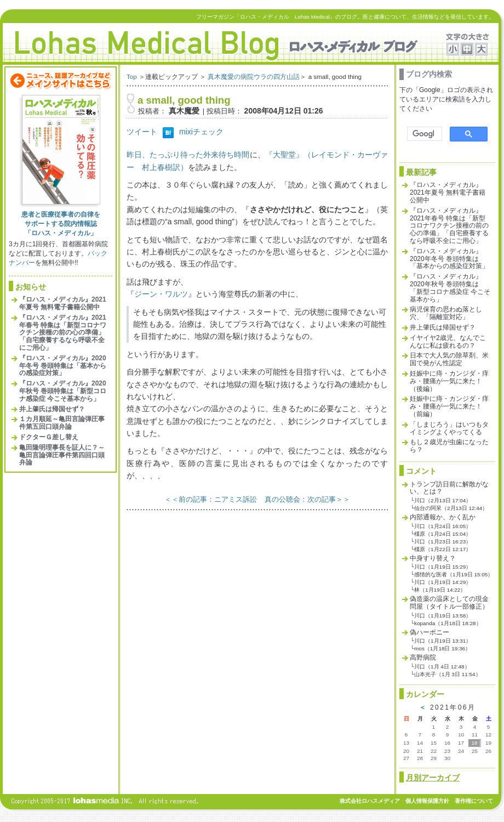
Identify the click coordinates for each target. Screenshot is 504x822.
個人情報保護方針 (427, 801)
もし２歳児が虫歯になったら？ (449, 446)
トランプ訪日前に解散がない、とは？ (449, 488)
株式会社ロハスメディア (370, 801)
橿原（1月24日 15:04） (443, 534)
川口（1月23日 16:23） (443, 542)
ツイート (142, 132)
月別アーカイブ (433, 778)
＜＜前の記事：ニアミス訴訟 (211, 499)
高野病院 (423, 657)
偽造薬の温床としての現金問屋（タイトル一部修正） (449, 603)
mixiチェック (201, 132)
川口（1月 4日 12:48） (442, 667)
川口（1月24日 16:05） (443, 526)
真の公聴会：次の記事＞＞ (307, 499)
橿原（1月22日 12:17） (443, 549)
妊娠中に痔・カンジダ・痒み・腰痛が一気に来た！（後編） (449, 381)
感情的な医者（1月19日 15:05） (454, 574)
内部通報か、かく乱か (443, 517)
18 (474, 743)
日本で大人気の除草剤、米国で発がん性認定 (449, 359)
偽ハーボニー (429, 632)
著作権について (474, 801)
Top (132, 76)
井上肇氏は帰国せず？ (52, 409)
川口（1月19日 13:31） (443, 641)
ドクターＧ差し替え (49, 437)
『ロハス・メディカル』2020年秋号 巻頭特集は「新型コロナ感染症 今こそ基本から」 (63, 391)
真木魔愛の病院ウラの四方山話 (254, 76)
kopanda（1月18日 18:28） (448, 623)
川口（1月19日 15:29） (443, 567)
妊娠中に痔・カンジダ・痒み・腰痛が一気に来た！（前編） (449, 406)
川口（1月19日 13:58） (443, 616)
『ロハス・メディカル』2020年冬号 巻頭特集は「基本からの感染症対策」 (63, 366)
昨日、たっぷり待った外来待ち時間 (188, 155)
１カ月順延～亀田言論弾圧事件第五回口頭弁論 (62, 423)
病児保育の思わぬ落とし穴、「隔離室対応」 (446, 313)
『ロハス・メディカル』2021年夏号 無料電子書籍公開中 (63, 303)
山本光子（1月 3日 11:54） (448, 674)
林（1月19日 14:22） (440, 590)
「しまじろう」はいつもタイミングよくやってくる (449, 428)
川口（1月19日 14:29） (443, 582)
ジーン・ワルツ (161, 294)
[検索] (423, 134)
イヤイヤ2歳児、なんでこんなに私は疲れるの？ (448, 342)
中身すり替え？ (433, 558)
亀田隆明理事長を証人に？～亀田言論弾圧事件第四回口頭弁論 (62, 455)
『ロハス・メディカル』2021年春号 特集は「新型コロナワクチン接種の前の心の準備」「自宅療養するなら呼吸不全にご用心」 (63, 333)
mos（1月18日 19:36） (442, 648)
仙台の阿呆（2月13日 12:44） (451, 508)
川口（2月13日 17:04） (443, 500)
